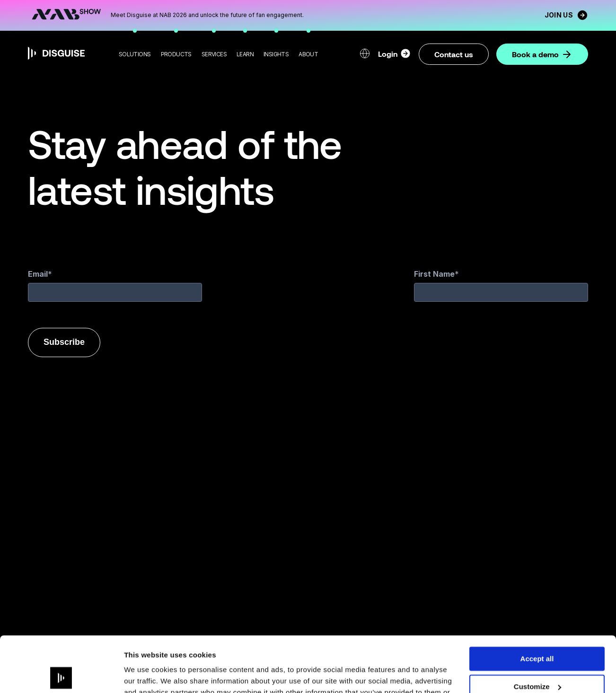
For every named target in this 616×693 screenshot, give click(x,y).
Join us (566, 15)
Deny (537, 659)
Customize (537, 631)
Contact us (454, 54)
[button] (135, 54)
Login (395, 53)
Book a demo (542, 54)
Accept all (537, 603)
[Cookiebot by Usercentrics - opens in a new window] (61, 675)
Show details (146, 674)
